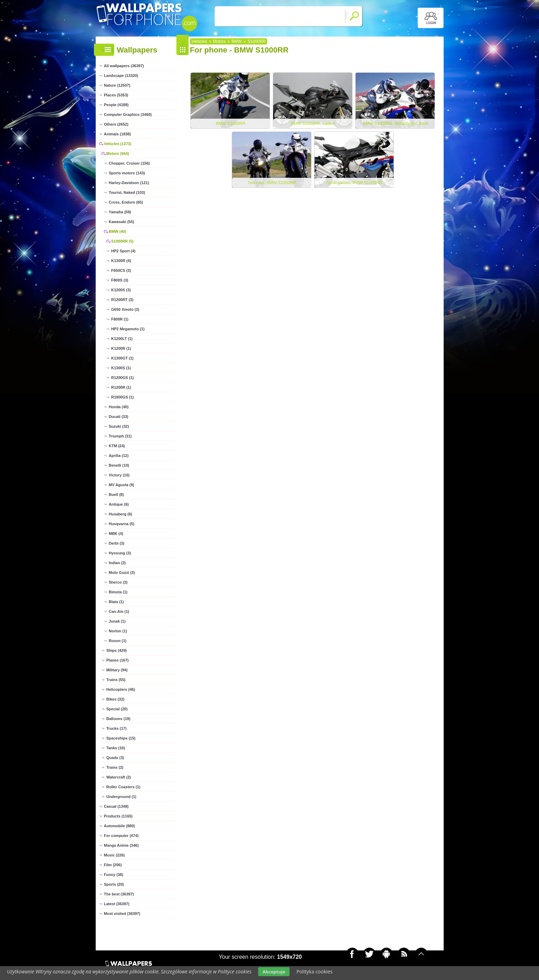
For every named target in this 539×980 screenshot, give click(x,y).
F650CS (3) (121, 270)
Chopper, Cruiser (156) (129, 163)
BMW (236, 41)
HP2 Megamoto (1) (128, 329)
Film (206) (113, 865)
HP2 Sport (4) (124, 251)
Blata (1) (116, 602)
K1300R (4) (121, 261)
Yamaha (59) (120, 212)
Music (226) (114, 855)
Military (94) (117, 670)
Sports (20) (114, 884)
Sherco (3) (118, 582)
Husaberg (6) (121, 514)
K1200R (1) (121, 348)
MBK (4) (116, 534)
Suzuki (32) (119, 426)
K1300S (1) (121, 368)
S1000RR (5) (122, 241)
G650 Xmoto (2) (125, 309)
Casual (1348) (116, 806)
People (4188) (116, 105)
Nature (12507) (117, 85)
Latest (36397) (117, 904)
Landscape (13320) (121, 76)
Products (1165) (118, 816)
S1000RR (256, 41)
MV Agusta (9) (122, 485)
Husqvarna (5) (122, 524)
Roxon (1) (118, 641)
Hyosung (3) (120, 553)
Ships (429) (117, 650)
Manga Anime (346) (121, 845)
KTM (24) (117, 446)
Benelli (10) (119, 465)
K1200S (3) (121, 290)
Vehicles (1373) (118, 144)
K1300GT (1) (122, 358)
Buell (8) (116, 495)
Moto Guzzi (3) (122, 572)
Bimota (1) (118, 592)
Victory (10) (119, 475)
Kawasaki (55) (122, 222)
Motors (219, 41)
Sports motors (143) (127, 173)
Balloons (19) (118, 719)
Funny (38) (114, 875)
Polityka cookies (315, 971)
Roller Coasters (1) (124, 787)
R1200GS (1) (123, 378)
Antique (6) (119, 504)
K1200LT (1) (122, 339)
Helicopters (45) (121, 689)
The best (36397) (119, 894)
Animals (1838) (118, 134)
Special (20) (117, 709)
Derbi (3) (117, 543)
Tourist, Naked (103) (127, 192)
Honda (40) (119, 407)
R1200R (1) (121, 387)
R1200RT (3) (122, 300)
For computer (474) (121, 836)
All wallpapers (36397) (124, 66)
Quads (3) (115, 758)
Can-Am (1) (119, 611)
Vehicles (200, 41)
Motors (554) (118, 153)
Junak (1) (117, 621)
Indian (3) (117, 563)
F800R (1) (120, 319)
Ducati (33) (119, 417)
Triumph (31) (120, 436)
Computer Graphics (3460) (128, 114)
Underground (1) (121, 797)
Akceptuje (274, 972)
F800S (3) (120, 280)
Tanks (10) (116, 748)
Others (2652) (116, 124)
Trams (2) (115, 767)
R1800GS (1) (123, 397)
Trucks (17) (117, 728)
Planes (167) (118, 660)
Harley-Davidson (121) (129, 183)
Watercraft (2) (119, 777)
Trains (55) (116, 680)
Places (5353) (116, 95)
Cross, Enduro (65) (126, 202)
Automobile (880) (120, 826)
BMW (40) (118, 231)
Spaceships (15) (121, 738)
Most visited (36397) (122, 914)
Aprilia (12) (119, 456)
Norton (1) (118, 631)
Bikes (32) (116, 699)
